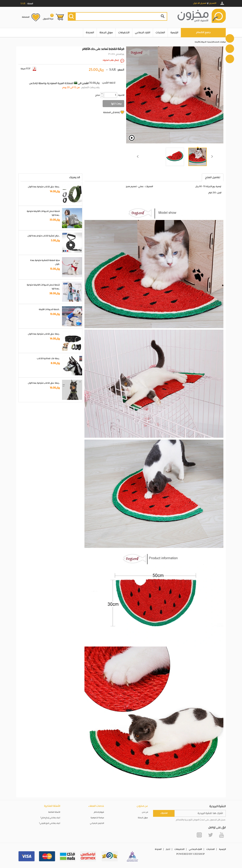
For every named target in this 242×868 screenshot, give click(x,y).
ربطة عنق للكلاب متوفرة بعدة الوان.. (44, 187)
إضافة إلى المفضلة (111, 112)
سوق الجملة (106, 33)
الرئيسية (174, 33)
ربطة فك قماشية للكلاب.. (48, 358)
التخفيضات (124, 33)
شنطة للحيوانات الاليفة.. (49, 309)
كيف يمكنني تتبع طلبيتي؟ (50, 823)
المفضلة (26, 17)
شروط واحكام (99, 812)
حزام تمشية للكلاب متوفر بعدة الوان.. (44, 236)
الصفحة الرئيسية (213, 42)
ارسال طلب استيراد (111, 60)
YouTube (221, 835)
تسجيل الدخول (200, 3)
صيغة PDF (28, 69)
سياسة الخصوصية (97, 818)
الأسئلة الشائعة (54, 812)
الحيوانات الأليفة (200, 42)
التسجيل (212, 3)
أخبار (168, 849)
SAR (113, 70)
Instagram (199, 835)
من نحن (145, 812)
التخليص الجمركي (97, 823)
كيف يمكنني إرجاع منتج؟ (50, 818)
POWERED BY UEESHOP (191, 854)
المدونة (90, 33)
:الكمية (121, 95)
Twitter (210, 835)
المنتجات (160, 33)
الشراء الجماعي (143, 33)
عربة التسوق (48, 17)
